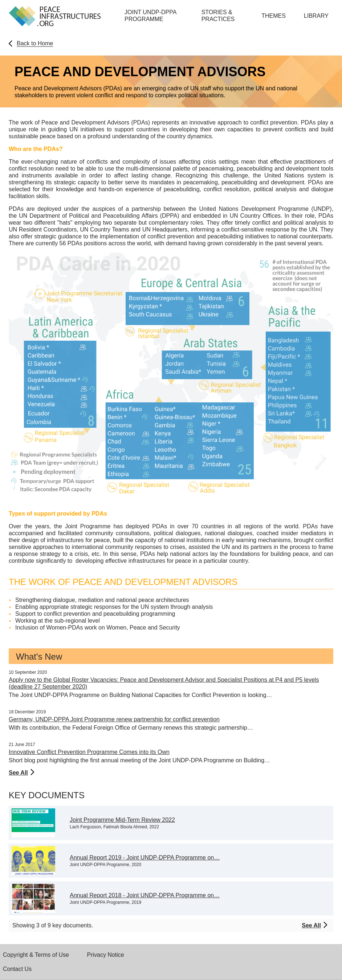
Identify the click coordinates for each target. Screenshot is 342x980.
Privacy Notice (106, 955)
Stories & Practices (218, 16)
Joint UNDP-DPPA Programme (150, 16)
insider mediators (304, 533)
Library (316, 16)
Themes (274, 16)
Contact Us (17, 969)
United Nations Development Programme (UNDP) (266, 209)
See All (18, 773)
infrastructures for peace (78, 540)
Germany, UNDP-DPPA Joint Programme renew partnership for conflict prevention (114, 719)
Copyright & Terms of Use (36, 955)
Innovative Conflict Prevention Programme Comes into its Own (89, 752)
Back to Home (35, 43)
